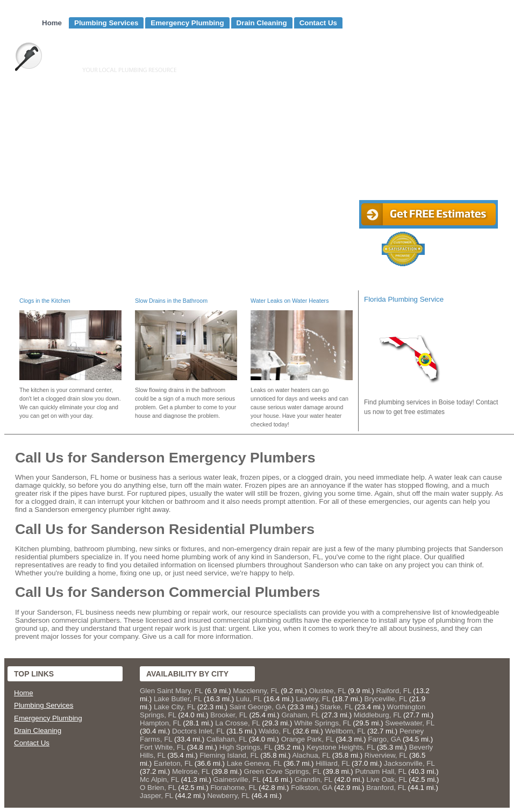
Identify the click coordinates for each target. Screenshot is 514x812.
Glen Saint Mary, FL (171, 691)
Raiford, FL (393, 691)
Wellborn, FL (345, 731)
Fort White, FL (162, 747)
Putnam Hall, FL (381, 771)
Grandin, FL (313, 779)
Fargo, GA (384, 739)
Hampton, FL (160, 723)
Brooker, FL (229, 715)
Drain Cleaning (262, 23)
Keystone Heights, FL (341, 747)
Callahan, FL (227, 739)
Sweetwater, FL (409, 723)
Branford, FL (386, 788)
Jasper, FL (156, 796)
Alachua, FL (311, 755)
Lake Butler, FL (178, 699)
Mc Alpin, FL (159, 779)
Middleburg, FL (377, 715)
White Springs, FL (322, 723)
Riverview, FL (386, 755)
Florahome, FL (233, 788)
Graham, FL (300, 715)
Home (52, 23)
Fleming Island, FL (229, 755)
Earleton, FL (173, 763)
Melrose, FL (191, 771)
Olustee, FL (327, 691)
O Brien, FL (158, 788)
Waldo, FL (275, 731)
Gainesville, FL (237, 779)
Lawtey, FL (313, 699)
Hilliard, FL (333, 763)
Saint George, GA (258, 707)
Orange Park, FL (308, 739)
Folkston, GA (311, 788)
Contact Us (318, 23)
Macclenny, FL (256, 691)
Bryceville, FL (386, 699)
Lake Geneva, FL (254, 763)
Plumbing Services (106, 23)
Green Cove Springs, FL (283, 771)
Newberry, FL (228, 796)
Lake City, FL (174, 707)
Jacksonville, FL (409, 763)
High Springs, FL (246, 747)
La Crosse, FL (237, 723)
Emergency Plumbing (187, 23)
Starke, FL (336, 707)
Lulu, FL (249, 699)
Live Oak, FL (387, 779)
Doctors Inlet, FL (198, 731)
